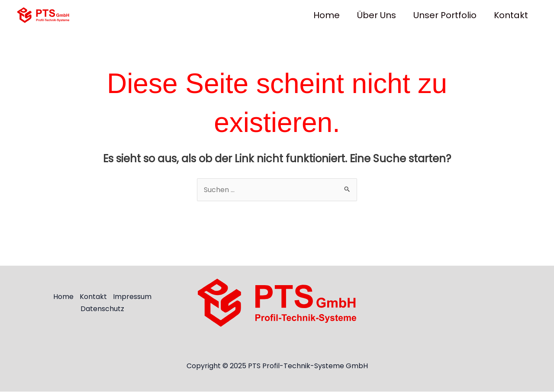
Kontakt (511, 15)
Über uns (377, 15)
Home (327, 15)
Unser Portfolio (445, 15)
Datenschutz (102, 309)
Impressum (132, 297)
